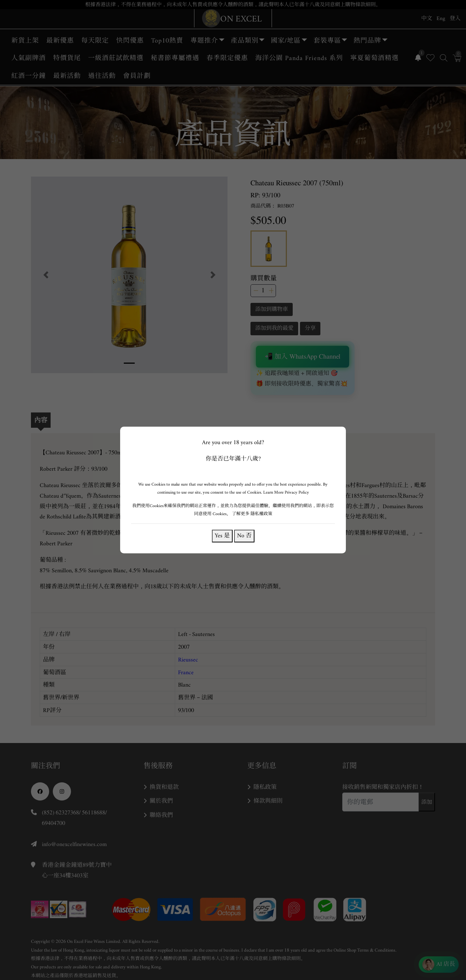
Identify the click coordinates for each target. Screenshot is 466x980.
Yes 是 (222, 536)
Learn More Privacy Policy (286, 492)
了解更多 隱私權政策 (252, 514)
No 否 (244, 536)
